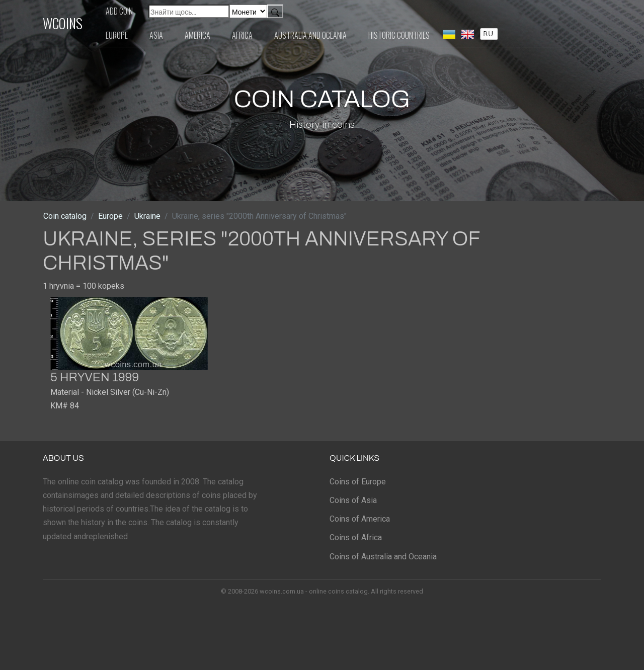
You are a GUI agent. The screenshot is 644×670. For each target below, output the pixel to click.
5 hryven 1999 (95, 377)
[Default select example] (248, 11)
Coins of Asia (353, 500)
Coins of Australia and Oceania (383, 557)
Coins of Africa (356, 537)
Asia (156, 35)
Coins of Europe (358, 482)
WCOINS (63, 23)
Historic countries (399, 35)
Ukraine (147, 216)
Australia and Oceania (310, 35)
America (197, 35)
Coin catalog (65, 216)
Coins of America (360, 519)
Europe (117, 35)
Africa (242, 35)
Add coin (119, 11)
